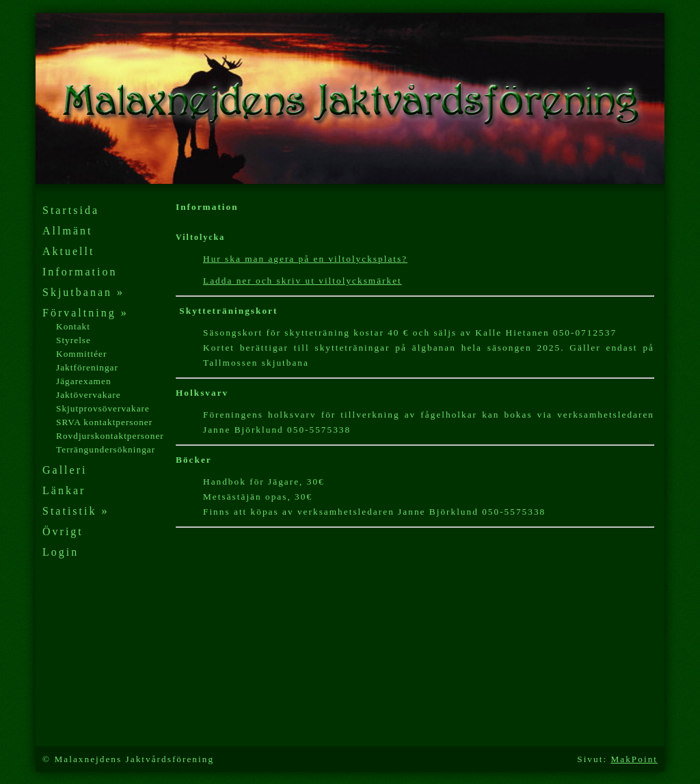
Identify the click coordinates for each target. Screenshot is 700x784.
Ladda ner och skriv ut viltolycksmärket (302, 281)
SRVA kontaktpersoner (104, 422)
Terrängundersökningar (106, 449)
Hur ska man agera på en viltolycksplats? (305, 259)
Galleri (65, 470)
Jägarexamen (84, 381)
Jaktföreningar (87, 367)
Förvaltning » (85, 313)
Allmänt (67, 231)
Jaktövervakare (89, 395)
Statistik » (76, 511)
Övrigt (63, 531)
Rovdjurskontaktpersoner (110, 436)
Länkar (64, 490)
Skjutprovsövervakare (103, 408)
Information (80, 272)
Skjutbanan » (83, 292)
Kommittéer (81, 354)
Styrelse (73, 340)
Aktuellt (68, 251)
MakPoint (634, 759)
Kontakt (73, 326)
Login (60, 552)
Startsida (71, 210)
